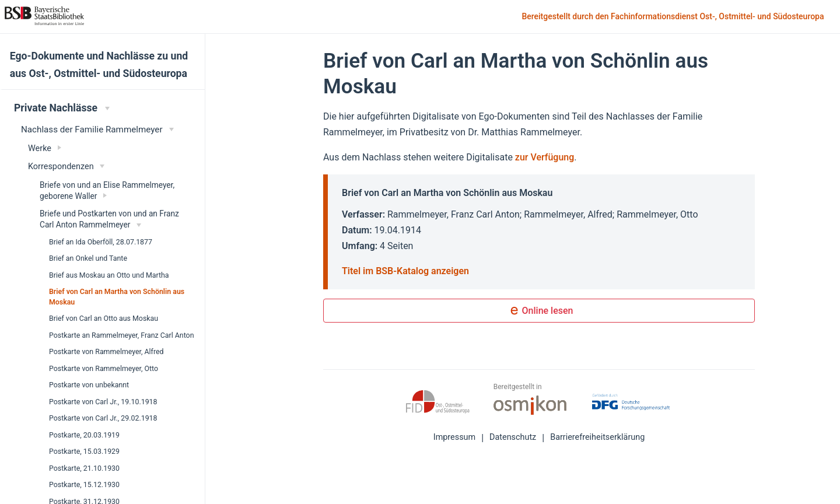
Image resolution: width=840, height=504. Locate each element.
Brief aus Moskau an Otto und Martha (109, 275)
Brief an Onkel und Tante (88, 258)
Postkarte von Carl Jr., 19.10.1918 (103, 402)
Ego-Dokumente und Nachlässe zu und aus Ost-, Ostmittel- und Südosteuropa (99, 65)
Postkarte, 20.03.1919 (84, 435)
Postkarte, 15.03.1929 (84, 452)
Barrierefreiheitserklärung (597, 437)
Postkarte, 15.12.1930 (84, 485)
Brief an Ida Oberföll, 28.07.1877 (101, 242)
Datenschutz (513, 437)
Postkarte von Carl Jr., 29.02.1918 (103, 418)
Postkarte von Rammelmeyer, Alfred (106, 352)
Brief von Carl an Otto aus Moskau (104, 318)
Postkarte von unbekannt (89, 385)
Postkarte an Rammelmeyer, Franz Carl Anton (122, 335)
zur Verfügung (545, 157)
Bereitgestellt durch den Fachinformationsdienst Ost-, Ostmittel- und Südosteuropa (674, 17)
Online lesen (539, 311)
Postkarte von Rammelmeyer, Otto (104, 369)
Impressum (454, 437)
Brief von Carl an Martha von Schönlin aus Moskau (117, 297)
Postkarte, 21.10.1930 (84, 468)
